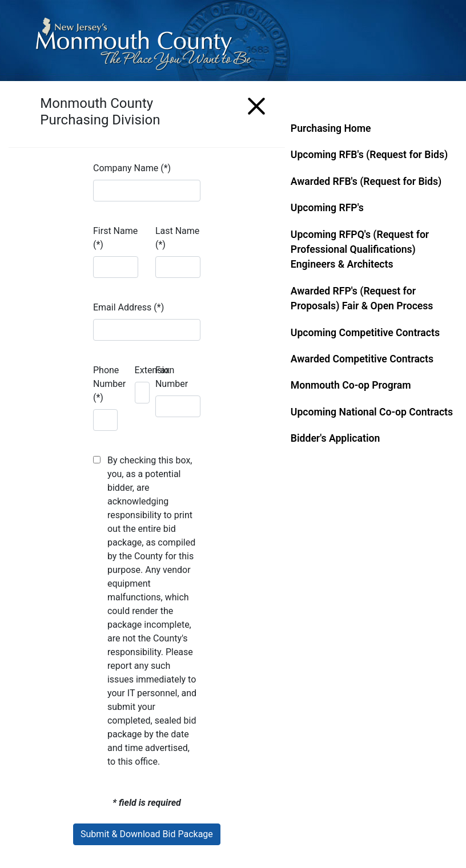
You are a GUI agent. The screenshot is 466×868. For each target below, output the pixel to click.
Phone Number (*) (109, 384)
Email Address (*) (128, 307)
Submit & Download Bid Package (147, 834)
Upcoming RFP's (327, 208)
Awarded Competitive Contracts (362, 359)
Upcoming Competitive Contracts (365, 333)
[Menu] (256, 104)
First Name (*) (115, 238)
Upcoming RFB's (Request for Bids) (369, 155)
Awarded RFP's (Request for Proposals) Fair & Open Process (362, 298)
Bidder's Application (335, 438)
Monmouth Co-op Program (351, 385)
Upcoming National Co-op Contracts (372, 412)
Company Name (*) (132, 168)
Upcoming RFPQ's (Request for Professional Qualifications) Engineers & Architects (360, 250)
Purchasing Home (331, 128)
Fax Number (172, 377)
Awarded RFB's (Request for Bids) (366, 181)
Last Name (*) (177, 238)
